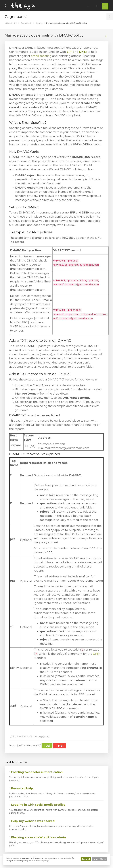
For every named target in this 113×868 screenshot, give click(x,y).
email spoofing (41, 56)
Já (47, 746)
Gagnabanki (26, 23)
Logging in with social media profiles (37, 805)
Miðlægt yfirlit (11, 23)
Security (39, 23)
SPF (69, 52)
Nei (60, 746)
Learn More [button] (99, 859)
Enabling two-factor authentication (36, 772)
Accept (86, 859)
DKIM (83, 52)
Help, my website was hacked (32, 821)
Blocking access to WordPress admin (37, 837)
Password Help (21, 788)
